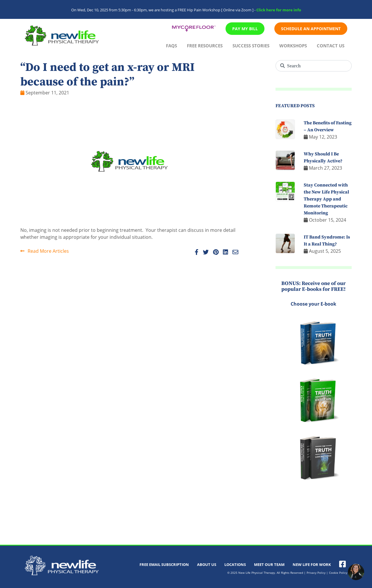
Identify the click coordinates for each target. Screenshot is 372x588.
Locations (235, 564)
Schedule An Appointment (311, 29)
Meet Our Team (269, 564)
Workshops (293, 46)
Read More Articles (45, 251)
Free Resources (205, 46)
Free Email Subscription (164, 564)
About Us (207, 564)
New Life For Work (312, 564)
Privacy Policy (316, 573)
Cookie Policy (338, 573)
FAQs (171, 46)
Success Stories (251, 46)
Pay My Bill (245, 29)
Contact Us (331, 46)
